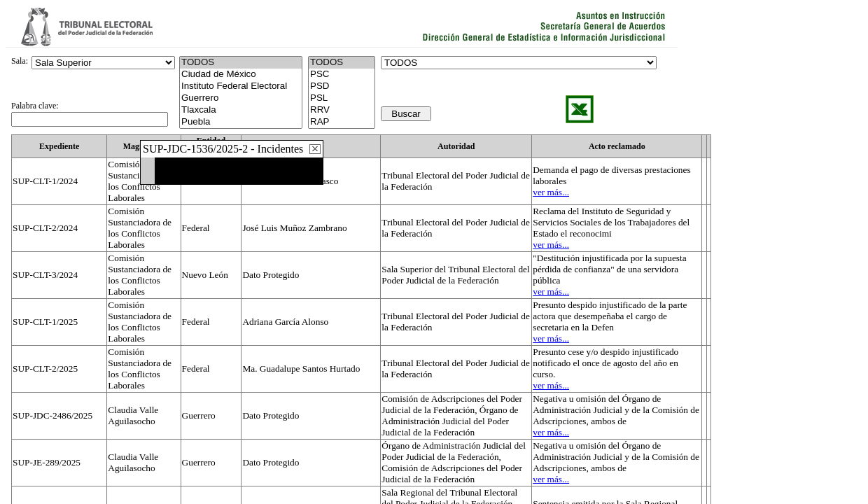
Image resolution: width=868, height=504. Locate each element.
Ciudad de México (241, 75)
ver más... (551, 192)
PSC (342, 75)
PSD (342, 86)
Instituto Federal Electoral (241, 86)
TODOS (342, 63)
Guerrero (241, 98)
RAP (342, 122)
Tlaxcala (241, 110)
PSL (342, 98)
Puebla (241, 122)
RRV (342, 110)
